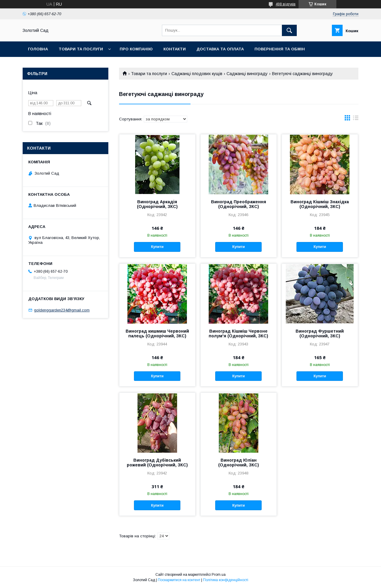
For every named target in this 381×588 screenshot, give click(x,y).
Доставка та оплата (220, 49)
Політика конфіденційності (226, 580)
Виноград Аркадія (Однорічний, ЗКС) (157, 204)
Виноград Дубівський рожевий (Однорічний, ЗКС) (157, 463)
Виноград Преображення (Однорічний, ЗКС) (239, 204)
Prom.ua (219, 575)
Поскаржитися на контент (179, 580)
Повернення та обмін (280, 49)
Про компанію (136, 49)
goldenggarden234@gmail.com (62, 310)
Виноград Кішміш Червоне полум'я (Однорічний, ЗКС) (238, 333)
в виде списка (356, 119)
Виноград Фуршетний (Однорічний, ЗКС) (320, 333)
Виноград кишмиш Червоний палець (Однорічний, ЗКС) (157, 333)
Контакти (175, 49)
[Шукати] (289, 30)
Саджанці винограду (247, 74)
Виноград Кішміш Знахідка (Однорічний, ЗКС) (320, 204)
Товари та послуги (81, 49)
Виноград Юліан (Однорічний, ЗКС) (239, 463)
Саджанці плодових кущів (197, 74)
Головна (38, 49)
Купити (157, 247)
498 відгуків (286, 4)
